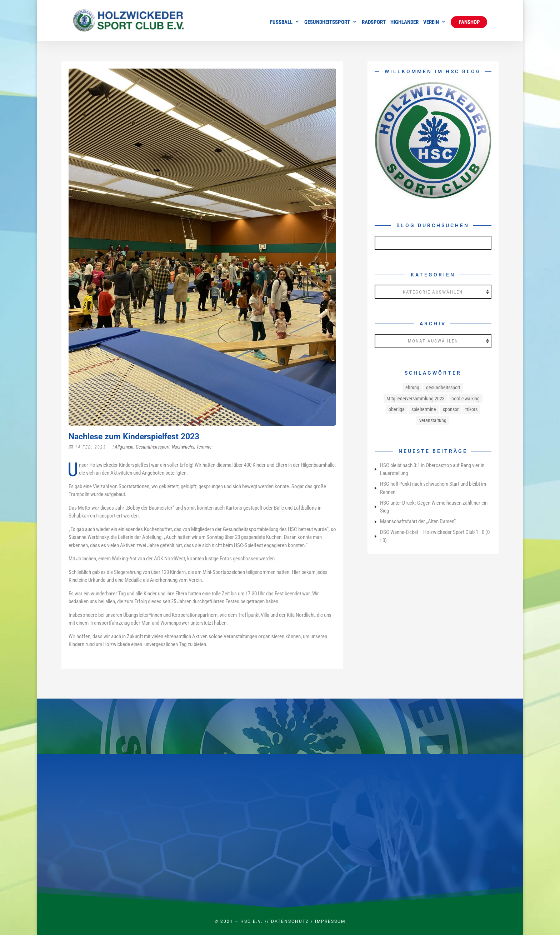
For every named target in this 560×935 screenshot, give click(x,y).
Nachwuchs (183, 447)
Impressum (330, 921)
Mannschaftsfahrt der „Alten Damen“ (418, 521)
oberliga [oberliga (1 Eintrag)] (397, 409)
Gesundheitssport (327, 22)
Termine (204, 447)
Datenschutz (290, 921)
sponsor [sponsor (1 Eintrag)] (451, 409)
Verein (431, 22)
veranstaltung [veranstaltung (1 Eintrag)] (433, 420)
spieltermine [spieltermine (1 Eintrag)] (424, 409)
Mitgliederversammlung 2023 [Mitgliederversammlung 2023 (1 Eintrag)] (416, 399)
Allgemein (124, 447)
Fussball (281, 22)
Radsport (374, 22)
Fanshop (469, 22)
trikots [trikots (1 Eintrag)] (471, 409)
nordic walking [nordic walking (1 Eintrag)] (466, 399)
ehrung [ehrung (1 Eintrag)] (412, 387)
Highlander (404, 22)
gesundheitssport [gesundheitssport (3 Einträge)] (443, 387)
